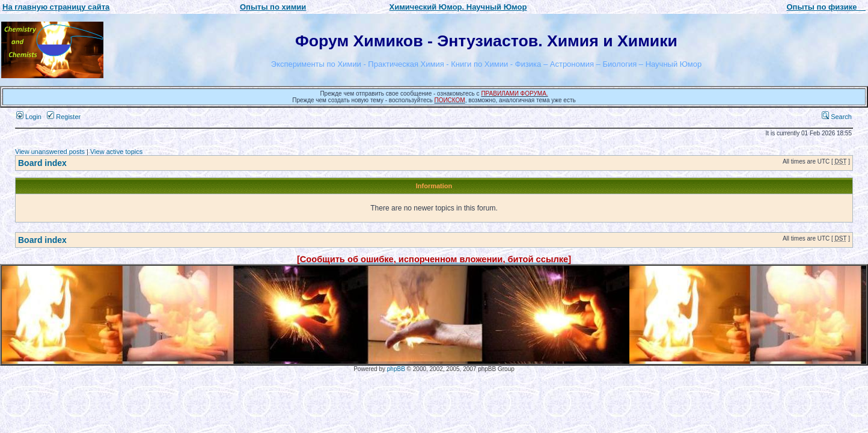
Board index (42, 163)
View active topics (116, 152)
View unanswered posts (50, 152)
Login (29, 117)
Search (837, 117)
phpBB (396, 369)
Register (64, 117)
